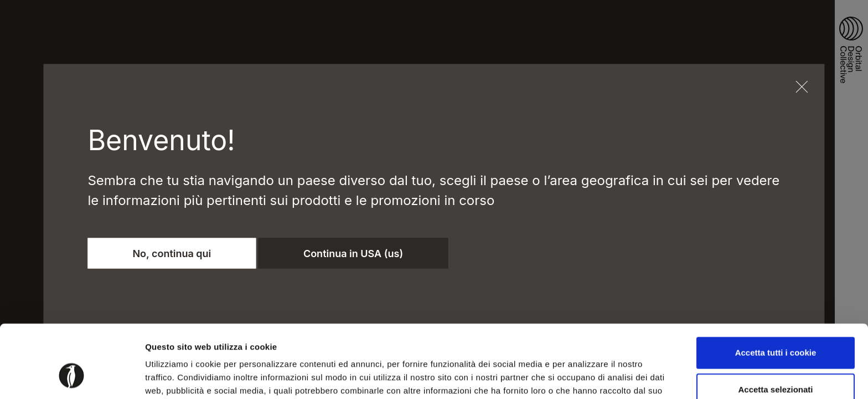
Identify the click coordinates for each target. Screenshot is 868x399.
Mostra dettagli (582, 377)
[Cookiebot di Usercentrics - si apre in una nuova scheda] (72, 377)
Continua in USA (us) (353, 253)
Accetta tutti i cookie (776, 290)
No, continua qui (172, 253)
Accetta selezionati (775, 327)
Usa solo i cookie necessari (776, 363)
